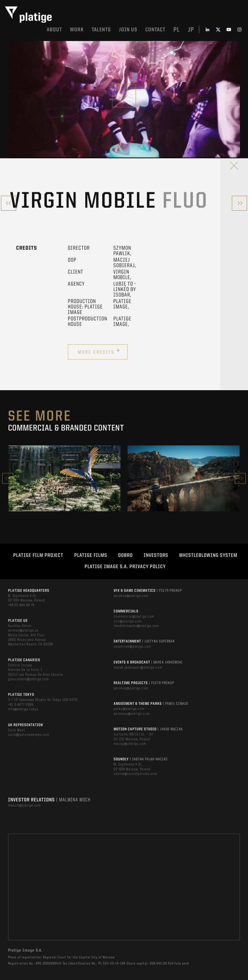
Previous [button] (8, 478)
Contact (155, 30)
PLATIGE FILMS (91, 556)
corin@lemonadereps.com (29, 735)
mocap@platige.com (130, 744)
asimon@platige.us (23, 631)
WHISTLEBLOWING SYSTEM (208, 556)
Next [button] (240, 478)
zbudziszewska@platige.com (136, 626)
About (54, 30)
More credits (99, 351)
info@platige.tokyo (23, 709)
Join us (128, 30)
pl (177, 30)
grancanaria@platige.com (29, 679)
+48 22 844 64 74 (21, 605)
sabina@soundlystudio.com (136, 774)
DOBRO (125, 556)
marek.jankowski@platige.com (138, 668)
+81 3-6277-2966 (21, 705)
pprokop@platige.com (131, 596)
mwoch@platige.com (25, 806)
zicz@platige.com (128, 621)
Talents (101, 30)
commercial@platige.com (134, 617)
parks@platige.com (129, 709)
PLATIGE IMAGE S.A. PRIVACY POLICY (125, 567)
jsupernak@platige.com (133, 647)
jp (191, 30)
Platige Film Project (38, 556)
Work (77, 30)
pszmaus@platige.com (132, 714)
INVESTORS (156, 556)
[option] (64, 478)
